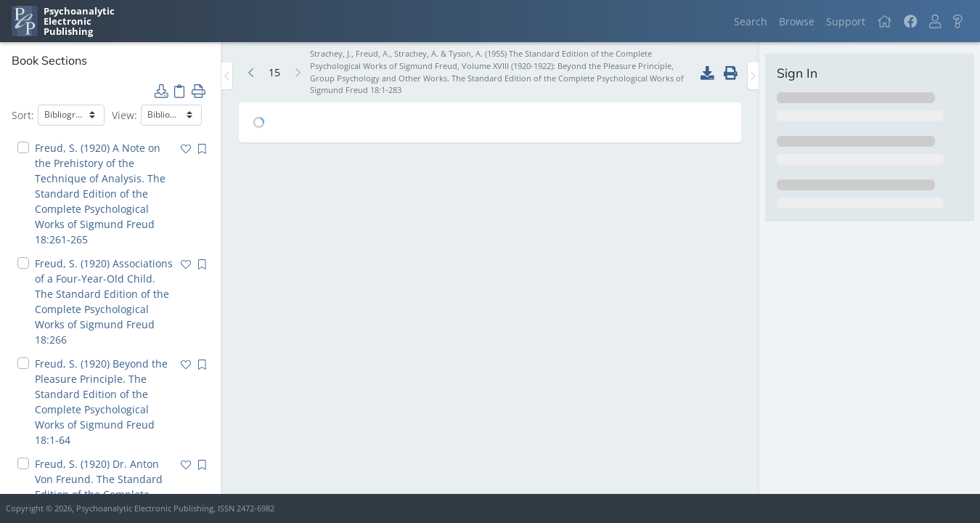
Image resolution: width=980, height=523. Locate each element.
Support (846, 21)
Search (751, 21)
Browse (797, 21)
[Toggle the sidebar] (227, 76)
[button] (935, 21)
